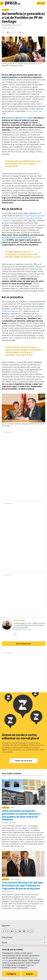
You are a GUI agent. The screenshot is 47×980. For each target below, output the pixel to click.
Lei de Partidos (8, 80)
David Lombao (7, 25)
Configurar (11, 974)
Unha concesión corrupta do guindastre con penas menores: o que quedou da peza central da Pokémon (21, 815)
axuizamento (9, 118)
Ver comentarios (24, 644)
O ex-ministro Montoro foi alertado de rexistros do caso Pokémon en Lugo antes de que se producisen (22, 885)
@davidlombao (17, 25)
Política (12, 10)
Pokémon (5, 10)
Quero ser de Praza (24, 761)
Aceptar (30, 974)
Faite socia (41, 3)
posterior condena (25, 118)
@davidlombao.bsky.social (22, 629)
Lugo (17, 879)
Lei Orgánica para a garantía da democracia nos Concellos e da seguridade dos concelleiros (23, 218)
